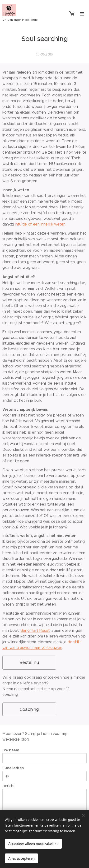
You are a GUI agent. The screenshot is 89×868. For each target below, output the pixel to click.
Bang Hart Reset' (35, 630)
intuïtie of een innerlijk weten (40, 224)
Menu (82, 14)
